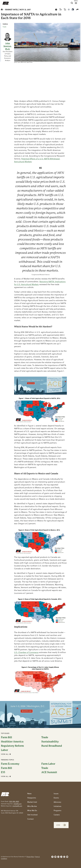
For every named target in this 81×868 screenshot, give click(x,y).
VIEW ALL (6, 754)
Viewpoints (32, 798)
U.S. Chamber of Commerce (26, 652)
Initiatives (57, 806)
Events (56, 798)
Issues (56, 793)
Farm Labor (48, 764)
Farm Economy (10, 764)
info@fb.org (17, 804)
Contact (30, 819)
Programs (57, 810)
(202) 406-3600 (14, 801)
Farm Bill (6, 737)
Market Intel (12, 10)
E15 (3, 772)
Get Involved (32, 815)
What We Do (32, 810)
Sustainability (50, 742)
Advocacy (57, 802)
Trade (4, 27)
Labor (4, 750)
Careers (57, 815)
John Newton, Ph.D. (8, 46)
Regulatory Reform (12, 746)
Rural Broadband (52, 746)
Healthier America (12, 742)
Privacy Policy (30, 857)
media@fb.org (17, 806)
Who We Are (32, 806)
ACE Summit (49, 772)
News (29, 793)
